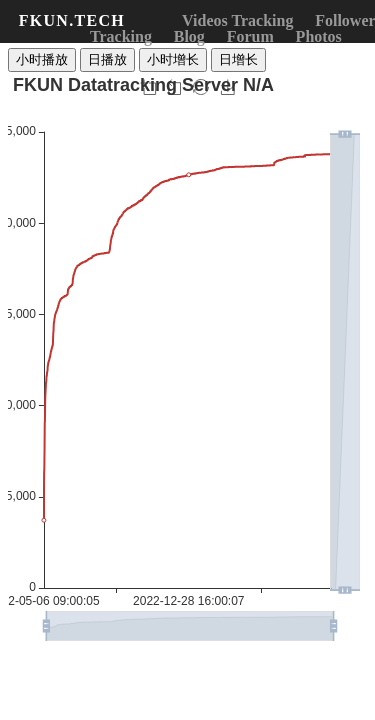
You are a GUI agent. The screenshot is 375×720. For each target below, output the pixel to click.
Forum (250, 36)
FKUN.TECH (72, 20)
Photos (319, 36)
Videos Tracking (237, 20)
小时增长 (173, 59)
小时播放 (42, 59)
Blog (189, 36)
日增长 (238, 59)
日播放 (107, 59)
